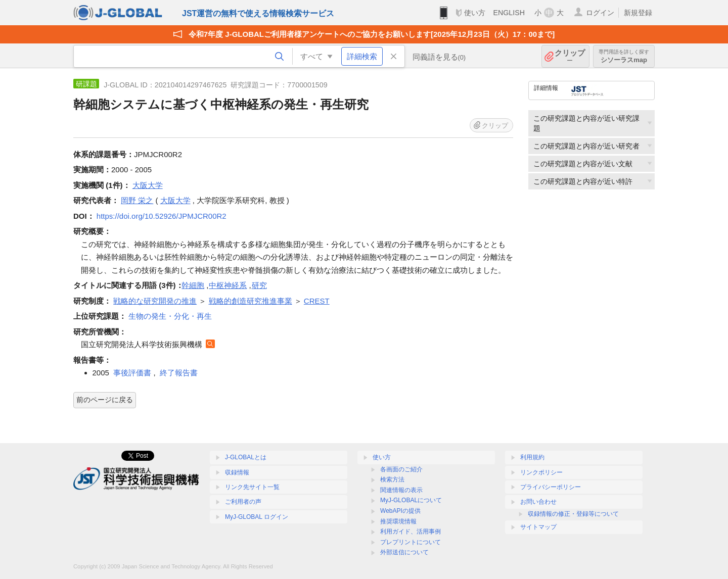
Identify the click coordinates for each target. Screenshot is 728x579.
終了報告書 (179, 373)
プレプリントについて (411, 542)
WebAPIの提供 (400, 511)
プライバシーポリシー (551, 487)
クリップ (570, 56)
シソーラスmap (624, 56)
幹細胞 (193, 285)
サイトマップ (538, 527)
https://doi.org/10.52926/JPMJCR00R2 (162, 216)
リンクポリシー (541, 472)
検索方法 (392, 479)
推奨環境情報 (398, 521)
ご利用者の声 (243, 502)
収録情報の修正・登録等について (573, 514)
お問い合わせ (538, 502)
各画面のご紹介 (401, 469)
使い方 (475, 13)
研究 (259, 285)
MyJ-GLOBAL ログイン (257, 517)
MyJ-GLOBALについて (411, 500)
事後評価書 (132, 373)
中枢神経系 (228, 285)
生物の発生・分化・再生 (170, 316)
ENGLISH (509, 13)
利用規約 (532, 457)
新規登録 (638, 13)
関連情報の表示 (401, 490)
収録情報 (237, 472)
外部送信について (404, 552)
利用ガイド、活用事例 (411, 532)
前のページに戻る (105, 400)
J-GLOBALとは (246, 457)
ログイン (600, 13)
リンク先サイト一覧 (252, 487)
